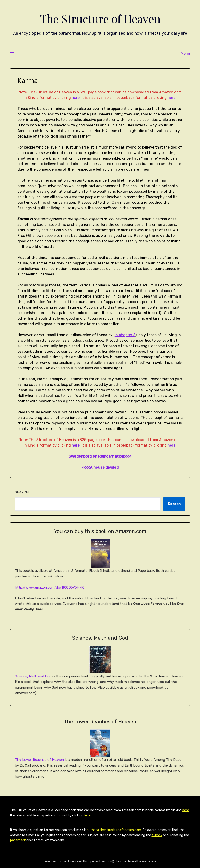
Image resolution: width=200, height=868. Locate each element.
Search (22, 492)
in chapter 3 (125, 335)
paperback (18, 840)
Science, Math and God (34, 676)
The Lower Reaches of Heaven (39, 760)
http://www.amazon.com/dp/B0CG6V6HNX (49, 587)
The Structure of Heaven (100, 19)
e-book (157, 835)
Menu (185, 53)
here (76, 98)
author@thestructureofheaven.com (114, 830)
